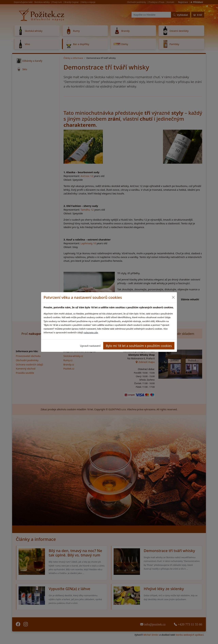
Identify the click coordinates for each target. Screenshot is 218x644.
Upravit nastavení (90, 346)
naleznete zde (91, 332)
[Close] (173, 297)
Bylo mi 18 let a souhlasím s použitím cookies (139, 346)
